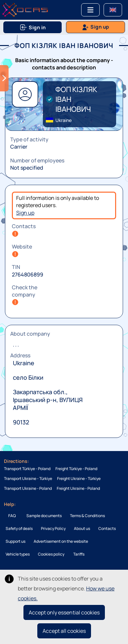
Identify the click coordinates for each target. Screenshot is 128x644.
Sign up (25, 213)
